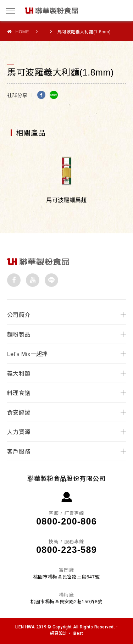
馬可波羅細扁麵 (66, 200)
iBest (78, 633)
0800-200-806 (66, 521)
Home (18, 32)
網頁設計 (59, 633)
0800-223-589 (66, 550)
